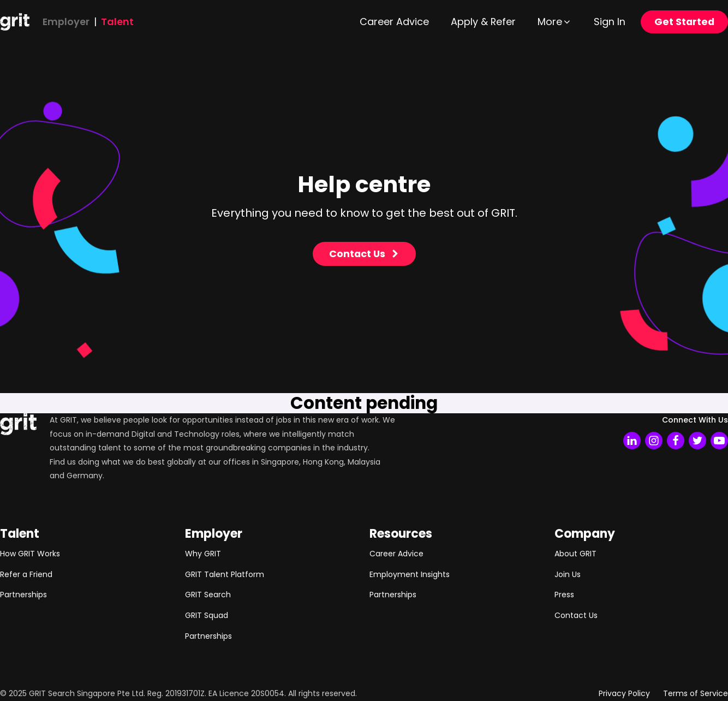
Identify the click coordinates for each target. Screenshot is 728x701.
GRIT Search (208, 595)
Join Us (568, 574)
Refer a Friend (26, 574)
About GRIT (575, 554)
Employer (66, 22)
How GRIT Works (30, 554)
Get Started (684, 22)
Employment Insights (410, 574)
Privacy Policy (624, 693)
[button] (555, 22)
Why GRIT (203, 554)
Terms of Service (696, 693)
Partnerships (23, 595)
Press (564, 595)
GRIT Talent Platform (225, 574)
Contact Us (576, 615)
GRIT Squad (207, 615)
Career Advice (396, 554)
